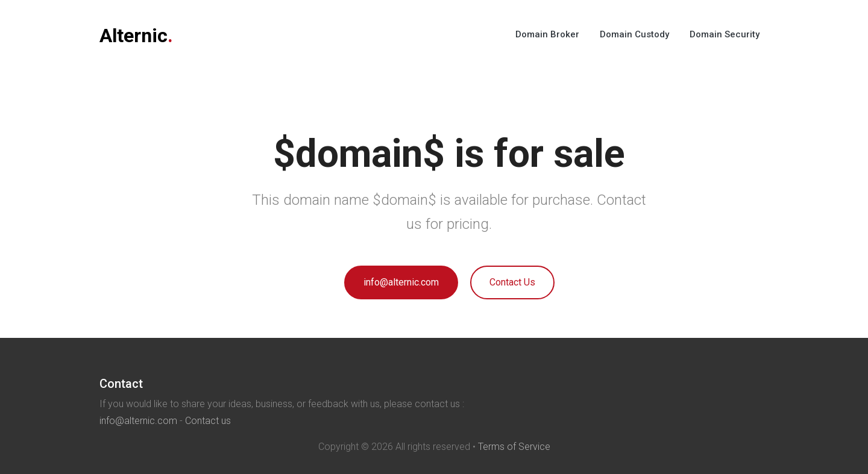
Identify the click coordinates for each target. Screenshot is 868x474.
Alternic (136, 36)
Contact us (208, 421)
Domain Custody (634, 34)
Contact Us (512, 282)
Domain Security (725, 34)
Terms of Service (514, 447)
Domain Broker (547, 34)
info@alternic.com (401, 282)
